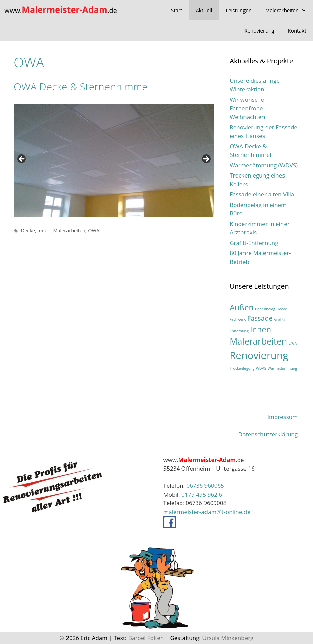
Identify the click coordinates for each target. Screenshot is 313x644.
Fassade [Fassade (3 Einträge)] (260, 318)
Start (177, 10)
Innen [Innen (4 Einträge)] (260, 329)
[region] (114, 161)
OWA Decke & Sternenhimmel (82, 87)
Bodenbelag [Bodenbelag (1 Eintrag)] (265, 309)
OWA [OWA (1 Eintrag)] (293, 343)
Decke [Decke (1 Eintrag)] (282, 309)
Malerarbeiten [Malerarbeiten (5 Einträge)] (258, 341)
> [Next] (206, 159)
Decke (28, 231)
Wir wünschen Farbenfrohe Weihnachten (249, 108)
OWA (94, 231)
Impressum (282, 417)
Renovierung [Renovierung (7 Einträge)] (259, 355)
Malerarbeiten (289, 10)
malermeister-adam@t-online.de (207, 512)
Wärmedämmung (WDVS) (264, 165)
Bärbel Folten (146, 638)
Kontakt (297, 30)
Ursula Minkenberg (228, 638)
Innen (44, 231)
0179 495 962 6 (202, 494)
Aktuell (204, 10)
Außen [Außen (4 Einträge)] (241, 307)
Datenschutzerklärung (268, 434)
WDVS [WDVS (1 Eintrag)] (261, 368)
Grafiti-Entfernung (254, 243)
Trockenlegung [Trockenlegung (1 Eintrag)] (242, 368)
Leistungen (239, 10)
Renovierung (259, 30)
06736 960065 (205, 486)
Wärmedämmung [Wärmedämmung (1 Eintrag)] (282, 368)
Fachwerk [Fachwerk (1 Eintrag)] (238, 319)
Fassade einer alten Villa (262, 194)
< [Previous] (22, 159)
